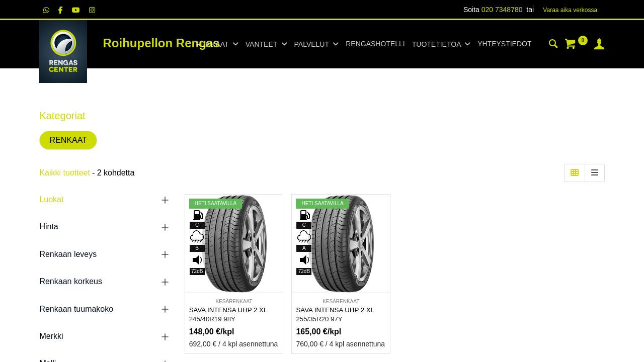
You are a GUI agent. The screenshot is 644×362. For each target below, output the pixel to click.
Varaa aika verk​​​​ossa (570, 10)
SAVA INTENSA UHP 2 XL (228, 310)
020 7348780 (502, 10)
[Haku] (553, 45)
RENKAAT (68, 140)
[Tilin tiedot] (599, 45)
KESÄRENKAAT (234, 301)
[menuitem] (375, 44)
